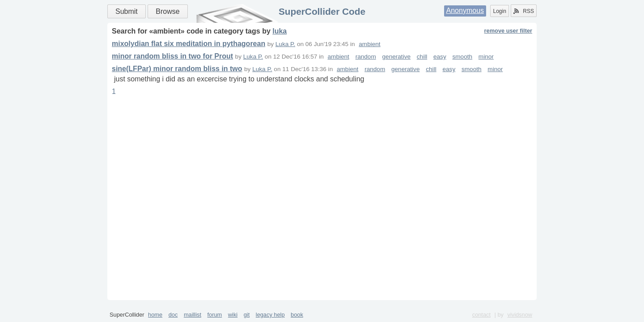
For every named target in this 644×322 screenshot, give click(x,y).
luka (280, 31)
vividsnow (520, 315)
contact (481, 315)
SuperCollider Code (322, 11)
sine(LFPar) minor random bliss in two (177, 69)
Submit (127, 11)
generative (396, 57)
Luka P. (285, 44)
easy (440, 57)
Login (499, 11)
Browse (167, 11)
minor (486, 57)
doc (173, 315)
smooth (463, 57)
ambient (369, 44)
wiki (233, 315)
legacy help (270, 315)
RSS (524, 11)
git (247, 315)
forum (215, 315)
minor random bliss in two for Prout (172, 56)
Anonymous (465, 11)
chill (422, 57)
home (155, 315)
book (297, 315)
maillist (193, 315)
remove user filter (508, 31)
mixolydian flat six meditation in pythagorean (189, 44)
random (366, 57)
